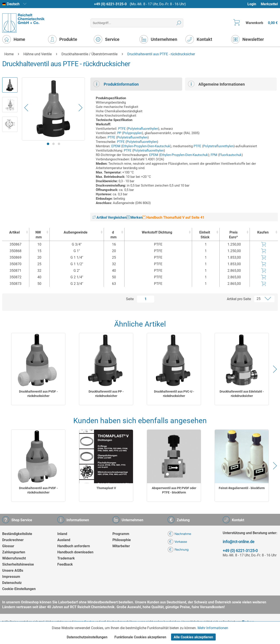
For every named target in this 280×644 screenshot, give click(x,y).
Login (252, 4)
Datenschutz (12, 583)
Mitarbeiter (121, 546)
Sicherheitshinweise (18, 564)
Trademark (66, 558)
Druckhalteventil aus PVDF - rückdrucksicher (38, 394)
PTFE (122, 129)
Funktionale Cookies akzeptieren (140, 637)
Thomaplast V (106, 488)
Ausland (64, 540)
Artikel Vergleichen (110, 217)
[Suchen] (179, 23)
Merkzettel (269, 4)
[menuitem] (254, 4)
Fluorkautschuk (230, 155)
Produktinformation (116, 84)
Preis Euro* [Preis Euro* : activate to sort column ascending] (233, 235)
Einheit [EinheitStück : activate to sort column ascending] (205, 235)
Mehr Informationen (213, 628)
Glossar (8, 546)
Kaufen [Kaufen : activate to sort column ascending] (263, 232)
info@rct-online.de (239, 542)
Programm (121, 534)
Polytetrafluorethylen (143, 129)
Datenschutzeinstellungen (87, 637)
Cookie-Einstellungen (19, 589)
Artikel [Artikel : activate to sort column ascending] (14, 232)
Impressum (11, 577)
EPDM (116, 146)
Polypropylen (133, 133)
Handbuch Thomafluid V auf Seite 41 (173, 217)
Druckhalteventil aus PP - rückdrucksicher (106, 394)
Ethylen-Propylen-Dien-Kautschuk (146, 146)
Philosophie (122, 540)
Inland (62, 534)
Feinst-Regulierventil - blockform (242, 488)
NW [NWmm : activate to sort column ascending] (38, 235)
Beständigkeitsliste (17, 534)
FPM (214, 155)
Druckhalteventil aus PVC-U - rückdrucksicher (174, 394)
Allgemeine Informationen (216, 84)
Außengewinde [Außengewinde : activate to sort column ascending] (76, 232)
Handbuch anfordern (74, 546)
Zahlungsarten (14, 552)
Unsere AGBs (13, 570)
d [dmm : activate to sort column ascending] (113, 235)
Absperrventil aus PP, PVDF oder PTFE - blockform (174, 490)
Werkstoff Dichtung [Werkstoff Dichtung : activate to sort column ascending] (157, 232)
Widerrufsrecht (14, 558)
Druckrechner (13, 540)
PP (119, 133)
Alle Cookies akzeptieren (193, 637)
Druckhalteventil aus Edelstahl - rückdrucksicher (242, 394)
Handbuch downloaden (75, 552)
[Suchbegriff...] (137, 23)
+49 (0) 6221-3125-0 (110, 4)
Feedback (65, 564)
